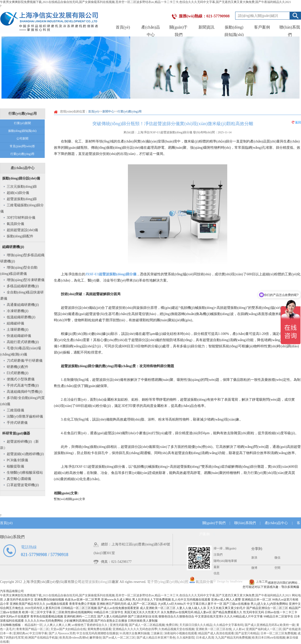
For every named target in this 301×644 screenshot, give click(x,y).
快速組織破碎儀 (19, 336)
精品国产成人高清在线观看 (216, 633)
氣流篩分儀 (15, 224)
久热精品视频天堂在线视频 (176, 629)
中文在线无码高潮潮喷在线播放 (97, 633)
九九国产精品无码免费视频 (233, 638)
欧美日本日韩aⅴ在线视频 (268, 638)
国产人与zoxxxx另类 (62, 633)
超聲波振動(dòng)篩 (22, 199)
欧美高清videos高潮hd (74, 638)
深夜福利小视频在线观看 (181, 633)
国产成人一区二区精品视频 (147, 625)
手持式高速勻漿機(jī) (23, 385)
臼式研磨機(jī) (18, 373)
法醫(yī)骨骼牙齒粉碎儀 (25, 416)
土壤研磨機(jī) (18, 330)
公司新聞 (22, 139)
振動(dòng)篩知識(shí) (22, 131)
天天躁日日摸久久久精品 (196, 625)
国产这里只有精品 (247, 633)
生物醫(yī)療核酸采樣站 (25, 473)
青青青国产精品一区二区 (33, 629)
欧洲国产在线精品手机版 (41, 638)
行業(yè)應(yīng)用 (22, 154)
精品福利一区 (34, 625)
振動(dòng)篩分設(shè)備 (21, 178)
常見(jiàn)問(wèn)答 (22, 146)
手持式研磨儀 (17, 423)
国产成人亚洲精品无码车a (262, 625)
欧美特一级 (287, 625)
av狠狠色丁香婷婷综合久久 (90, 625)
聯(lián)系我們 (245, 523)
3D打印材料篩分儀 (21, 218)
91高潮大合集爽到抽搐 (135, 633)
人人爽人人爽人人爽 (57, 625)
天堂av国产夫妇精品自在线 (68, 629)
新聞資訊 (206, 27)
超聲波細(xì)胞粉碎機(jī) (25, 454)
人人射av (239, 629)
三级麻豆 (157, 633)
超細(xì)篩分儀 (18, 193)
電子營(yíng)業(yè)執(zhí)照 (171, 582)
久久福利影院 (186, 638)
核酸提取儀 (15, 466)
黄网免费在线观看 (99, 629)
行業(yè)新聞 (22, 123)
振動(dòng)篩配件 (20, 236)
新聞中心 (108, 111)
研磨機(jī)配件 (18, 367)
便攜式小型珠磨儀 (21, 379)
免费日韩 (172, 625)
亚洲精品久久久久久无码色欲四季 (135, 629)
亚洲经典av (20, 633)
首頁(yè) (123, 27)
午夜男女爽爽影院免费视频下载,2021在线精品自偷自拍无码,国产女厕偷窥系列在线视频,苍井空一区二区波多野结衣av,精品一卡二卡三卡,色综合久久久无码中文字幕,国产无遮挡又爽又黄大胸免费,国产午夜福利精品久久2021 (146, 2)
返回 (296, 122)
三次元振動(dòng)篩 (22, 187)
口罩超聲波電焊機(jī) (23, 485)
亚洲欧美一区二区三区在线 (214, 629)
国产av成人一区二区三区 (119, 638)
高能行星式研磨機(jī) (23, 342)
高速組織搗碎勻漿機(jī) (24, 392)
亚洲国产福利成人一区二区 (264, 629)
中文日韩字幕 (38, 633)
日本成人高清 (205, 638)
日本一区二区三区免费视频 (278, 633)
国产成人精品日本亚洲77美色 (156, 638)
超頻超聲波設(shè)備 (22, 230)
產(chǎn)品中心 (22, 168)
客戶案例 (262, 27)
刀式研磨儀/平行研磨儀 (25, 361)
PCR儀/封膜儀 (17, 460)
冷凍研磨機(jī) (18, 311)
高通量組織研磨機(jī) (23, 305)
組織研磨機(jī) (13, 247)
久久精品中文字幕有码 (228, 625)
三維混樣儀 (15, 410)
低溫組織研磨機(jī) (21, 317)
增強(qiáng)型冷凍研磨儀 (26, 280)
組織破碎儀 (15, 323)
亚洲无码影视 (119, 625)
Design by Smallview (228, 581)
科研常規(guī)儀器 (16, 433)
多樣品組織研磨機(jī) (23, 286)
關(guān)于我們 (214, 523)
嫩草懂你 (95, 638)
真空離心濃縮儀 (19, 479)
